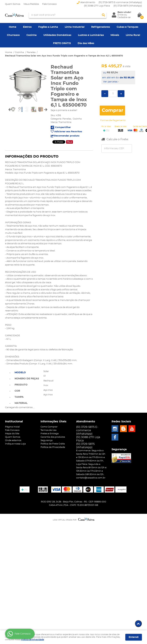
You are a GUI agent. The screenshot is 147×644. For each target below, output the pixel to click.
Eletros (27, 27)
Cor (17, 391)
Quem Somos (13, 4)
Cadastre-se (124, 17)
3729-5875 (128, 6)
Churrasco (13, 35)
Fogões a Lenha (48, 27)
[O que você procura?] (103, 15)
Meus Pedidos (31, 4)
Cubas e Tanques (127, 27)
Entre (121, 15)
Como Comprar (49, 427)
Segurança (47, 440)
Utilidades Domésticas (57, 35)
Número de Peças (27, 379)
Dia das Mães (86, 43)
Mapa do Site (12, 434)
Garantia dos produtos (53, 437)
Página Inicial (12, 427)
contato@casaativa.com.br (91, 478)
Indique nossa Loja (15, 444)
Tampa (19, 397)
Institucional (14, 422)
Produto (21, 385)
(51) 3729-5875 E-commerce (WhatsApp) (120, 2)
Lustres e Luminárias (91, 35)
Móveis (115, 35)
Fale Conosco (49, 4)
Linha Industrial (75, 27)
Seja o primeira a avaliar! (64, 110)
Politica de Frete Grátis (53, 444)
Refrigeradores (101, 27)
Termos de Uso (48, 430)
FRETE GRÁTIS (62, 43)
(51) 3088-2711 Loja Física (97, 6)
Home (13, 27)
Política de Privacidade (53, 447)
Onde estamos (13, 440)
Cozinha (32, 35)
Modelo (20, 373)
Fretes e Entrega (50, 434)
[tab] (27, 372)
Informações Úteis (53, 422)
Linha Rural (133, 35)
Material (21, 403)
